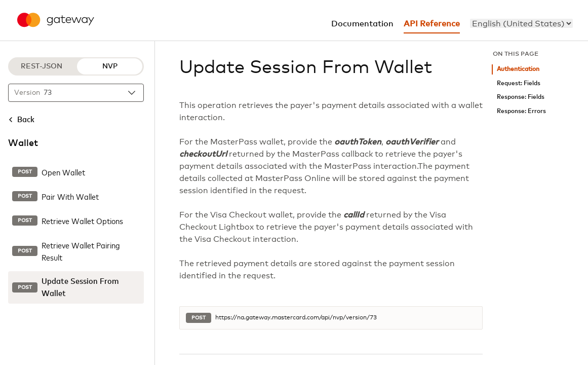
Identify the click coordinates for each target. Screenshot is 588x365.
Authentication (518, 69)
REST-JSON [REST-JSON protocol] (42, 66)
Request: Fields (519, 83)
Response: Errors (521, 111)
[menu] (521, 23)
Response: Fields (521, 97)
